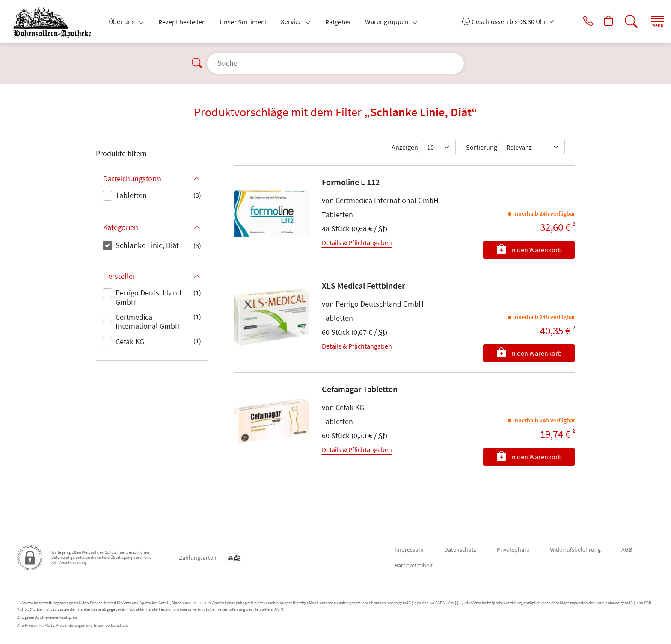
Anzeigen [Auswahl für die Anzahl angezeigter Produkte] (405, 147)
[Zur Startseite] (56, 21)
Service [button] (292, 21)
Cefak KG (130, 341)
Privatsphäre (513, 549)
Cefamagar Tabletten (360, 389)
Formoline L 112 (351, 182)
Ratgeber (338, 22)
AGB (627, 549)
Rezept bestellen (182, 22)
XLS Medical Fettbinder (363, 285)
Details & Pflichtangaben (357, 242)
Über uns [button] (122, 21)
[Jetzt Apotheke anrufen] (576, 21)
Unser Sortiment (243, 22)
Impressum (409, 549)
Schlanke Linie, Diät (147, 245)
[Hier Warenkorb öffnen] (600, 21)
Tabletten (131, 195)
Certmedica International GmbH (148, 322)
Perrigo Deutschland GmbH (148, 297)
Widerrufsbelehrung (575, 549)
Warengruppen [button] (387, 21)
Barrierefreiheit (414, 565)
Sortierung (482, 147)
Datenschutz (460, 549)
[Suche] (624, 21)
